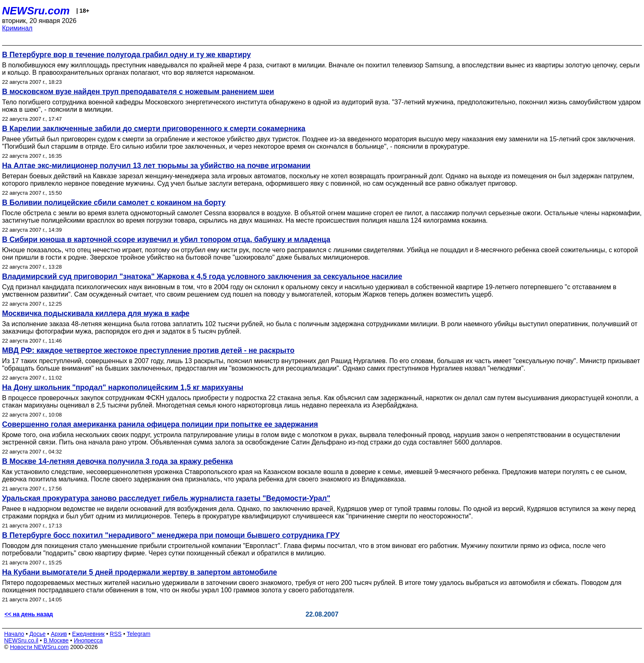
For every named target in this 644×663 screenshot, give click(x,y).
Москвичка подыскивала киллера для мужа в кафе (96, 313)
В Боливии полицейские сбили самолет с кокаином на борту (114, 203)
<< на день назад (29, 614)
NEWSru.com (36, 11)
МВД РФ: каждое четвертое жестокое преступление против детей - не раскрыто (148, 350)
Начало (14, 634)
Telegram (139, 634)
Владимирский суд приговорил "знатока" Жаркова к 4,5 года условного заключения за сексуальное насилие (202, 276)
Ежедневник (89, 634)
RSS (116, 634)
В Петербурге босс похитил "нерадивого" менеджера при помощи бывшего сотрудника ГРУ (171, 535)
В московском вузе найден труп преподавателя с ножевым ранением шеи (138, 92)
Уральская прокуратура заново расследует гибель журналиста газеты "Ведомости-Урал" (166, 498)
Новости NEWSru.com (39, 647)
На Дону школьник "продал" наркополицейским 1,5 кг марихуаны (123, 387)
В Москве (56, 640)
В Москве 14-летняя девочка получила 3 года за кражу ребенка (117, 461)
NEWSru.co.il (21, 640)
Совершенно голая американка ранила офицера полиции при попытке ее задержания (160, 424)
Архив (59, 634)
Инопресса (89, 640)
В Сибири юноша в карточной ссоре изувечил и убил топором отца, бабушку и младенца (166, 239)
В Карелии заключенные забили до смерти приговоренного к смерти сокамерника (154, 129)
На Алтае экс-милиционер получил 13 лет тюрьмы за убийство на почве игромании (156, 166)
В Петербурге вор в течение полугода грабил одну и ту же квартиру (126, 55)
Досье (37, 634)
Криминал (17, 28)
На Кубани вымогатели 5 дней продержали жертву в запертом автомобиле (140, 572)
